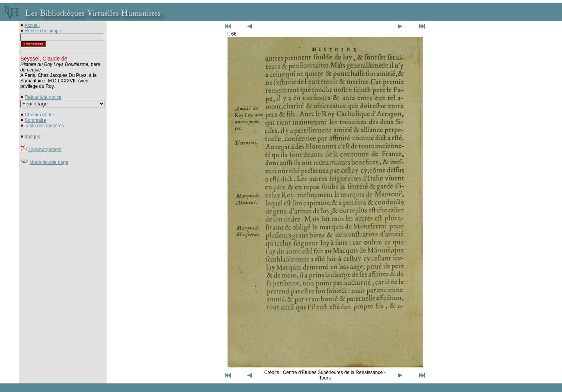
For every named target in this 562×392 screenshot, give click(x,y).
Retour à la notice (43, 97)
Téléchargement (45, 150)
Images (32, 137)
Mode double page (49, 162)
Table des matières (44, 126)
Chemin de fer (39, 115)
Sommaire (35, 120)
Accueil (32, 25)
